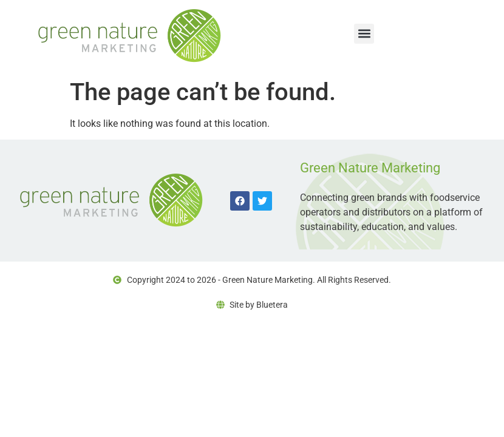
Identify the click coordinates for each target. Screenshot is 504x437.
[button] (364, 34)
